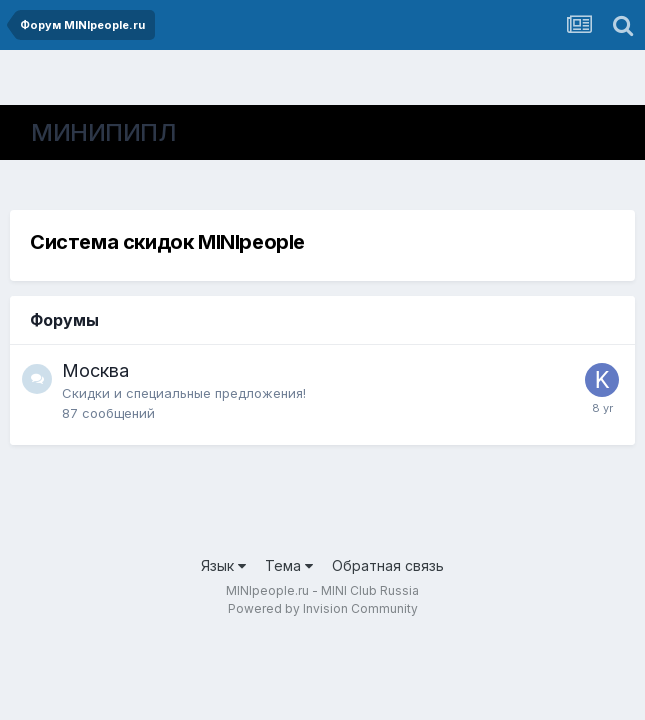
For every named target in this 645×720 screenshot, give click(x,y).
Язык (223, 565)
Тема (289, 565)
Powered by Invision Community (323, 608)
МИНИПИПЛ (103, 132)
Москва (95, 370)
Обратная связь (388, 565)
